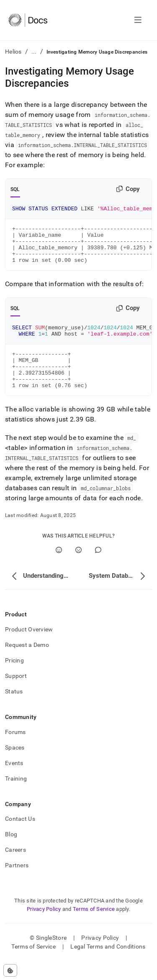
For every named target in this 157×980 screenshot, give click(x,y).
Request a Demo (27, 664)
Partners (17, 884)
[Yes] (59, 569)
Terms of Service (94, 928)
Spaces (15, 766)
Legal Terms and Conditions (108, 965)
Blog (11, 853)
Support (16, 695)
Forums (15, 751)
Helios (13, 52)
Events (14, 782)
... (34, 52)
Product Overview (29, 648)
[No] (78, 569)
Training (16, 797)
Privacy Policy (44, 928)
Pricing (14, 679)
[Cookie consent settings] (10, 970)
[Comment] (98, 569)
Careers (15, 869)
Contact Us (20, 838)
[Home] (28, 20)
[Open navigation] (138, 20)
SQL (15, 189)
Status (14, 710)
